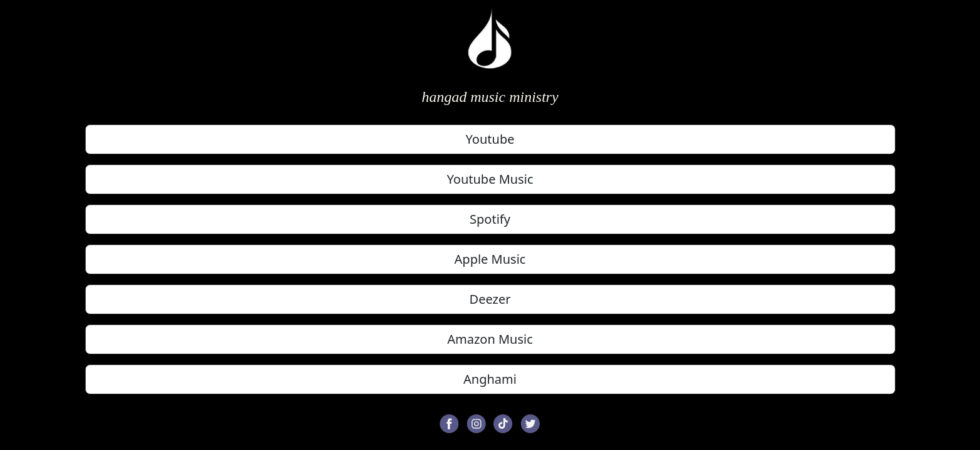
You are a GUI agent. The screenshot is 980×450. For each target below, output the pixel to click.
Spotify (490, 219)
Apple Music (490, 259)
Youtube (490, 139)
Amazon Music (490, 339)
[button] (449, 422)
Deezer (490, 299)
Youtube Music (490, 179)
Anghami (490, 379)
